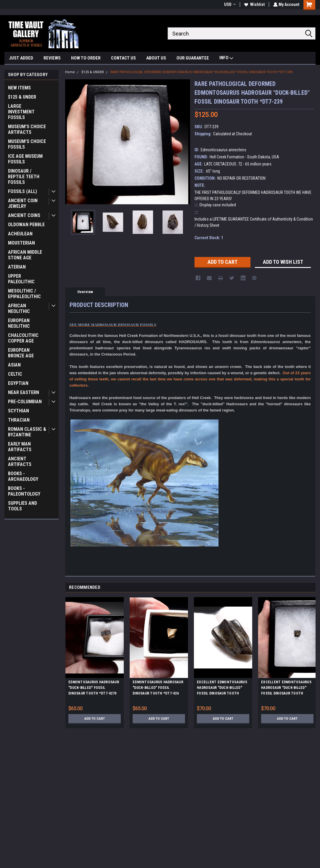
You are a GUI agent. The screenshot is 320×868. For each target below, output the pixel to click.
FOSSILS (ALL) (22, 191)
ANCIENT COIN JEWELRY (23, 203)
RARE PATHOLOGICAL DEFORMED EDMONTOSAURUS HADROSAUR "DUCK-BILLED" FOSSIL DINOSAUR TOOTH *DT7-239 (201, 72)
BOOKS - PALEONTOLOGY (24, 491)
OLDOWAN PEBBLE (26, 225)
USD (229, 4)
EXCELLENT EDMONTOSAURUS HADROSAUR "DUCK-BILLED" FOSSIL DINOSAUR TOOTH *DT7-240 (286, 689)
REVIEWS (52, 58)
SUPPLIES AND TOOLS (22, 506)
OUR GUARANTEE (193, 58)
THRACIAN (19, 420)
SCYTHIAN (19, 411)
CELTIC (15, 374)
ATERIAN (17, 267)
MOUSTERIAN (21, 243)
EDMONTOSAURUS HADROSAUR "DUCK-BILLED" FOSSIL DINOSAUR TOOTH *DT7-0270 (94, 688)
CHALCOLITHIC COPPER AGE (23, 338)
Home (70, 72)
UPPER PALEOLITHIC (21, 279)
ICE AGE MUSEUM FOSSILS (25, 159)
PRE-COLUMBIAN (25, 402)
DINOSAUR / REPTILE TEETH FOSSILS (24, 177)
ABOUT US (156, 58)
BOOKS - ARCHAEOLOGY (23, 476)
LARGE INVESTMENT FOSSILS (21, 112)
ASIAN (14, 365)
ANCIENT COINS (24, 215)
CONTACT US (123, 58)
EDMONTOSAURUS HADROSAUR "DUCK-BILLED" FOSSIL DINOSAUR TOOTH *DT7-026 (158, 688)
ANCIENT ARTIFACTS (20, 462)
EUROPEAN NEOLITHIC (19, 323)
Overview (85, 292)
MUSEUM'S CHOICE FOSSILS (27, 144)
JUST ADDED (21, 58)
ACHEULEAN (20, 234)
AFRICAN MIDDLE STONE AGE (25, 255)
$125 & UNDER (22, 97)
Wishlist (254, 4)
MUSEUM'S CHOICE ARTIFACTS (27, 129)
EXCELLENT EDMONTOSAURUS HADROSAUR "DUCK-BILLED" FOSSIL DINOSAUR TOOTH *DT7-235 (222, 689)
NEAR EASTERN (24, 392)
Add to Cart (95, 718)
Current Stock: (209, 238)
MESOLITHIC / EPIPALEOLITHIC (24, 294)
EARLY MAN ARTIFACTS (20, 447)
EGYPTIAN (18, 383)
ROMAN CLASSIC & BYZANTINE (27, 432)
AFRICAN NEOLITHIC (19, 308)
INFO (226, 58)
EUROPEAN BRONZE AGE (21, 353)
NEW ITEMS (19, 88)
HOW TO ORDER (86, 58)
